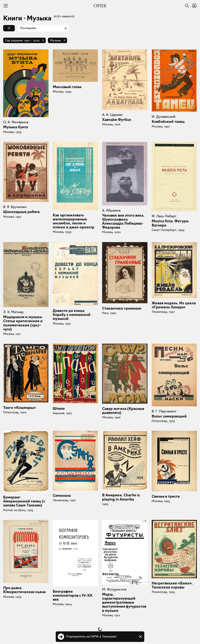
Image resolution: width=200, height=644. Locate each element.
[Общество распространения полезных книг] (100, 6)
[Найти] (186, 6)
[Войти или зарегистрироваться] (194, 6)
